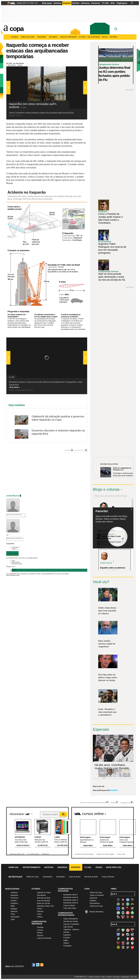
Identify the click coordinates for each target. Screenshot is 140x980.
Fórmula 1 (15, 898)
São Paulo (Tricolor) (123, 917)
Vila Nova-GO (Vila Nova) (132, 947)
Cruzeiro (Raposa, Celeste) (118, 908)
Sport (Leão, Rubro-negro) (128, 917)
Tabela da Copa (28, 37)
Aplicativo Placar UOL (46, 906)
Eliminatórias (95, 903)
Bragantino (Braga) (128, 935)
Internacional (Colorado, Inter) (128, 913)
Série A (114, 894)
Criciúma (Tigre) (132, 904)
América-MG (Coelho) (123, 930)
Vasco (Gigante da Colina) (128, 947)
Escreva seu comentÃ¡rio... (16, 515)
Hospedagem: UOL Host (129, 977)
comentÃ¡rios (13, 496)
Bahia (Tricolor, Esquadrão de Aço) (128, 900)
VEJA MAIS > (15, 387)
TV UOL (105, 3)
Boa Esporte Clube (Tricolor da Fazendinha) (123, 935)
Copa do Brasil (75, 877)
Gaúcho (40, 935)
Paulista (40, 927)
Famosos (96, 3)
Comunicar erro (79, 450)
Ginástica (14, 903)
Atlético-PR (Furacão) (123, 900)
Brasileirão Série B (71, 897)
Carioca (40, 930)
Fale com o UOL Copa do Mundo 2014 (93, 802)
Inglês (66, 940)
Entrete (76, 3)
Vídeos (40, 917)
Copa (17, 29)
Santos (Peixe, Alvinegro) (118, 917)
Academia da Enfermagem (84, 854)
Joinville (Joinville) (128, 939)
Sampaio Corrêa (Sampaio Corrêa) (118, 947)
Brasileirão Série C (71, 900)
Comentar (12, 554)
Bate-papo (47, 3)
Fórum (40, 909)
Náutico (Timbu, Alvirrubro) (132, 939)
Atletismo (14, 892)
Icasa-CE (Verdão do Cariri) (123, 939)
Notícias (58, 3)
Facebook (15, 547)
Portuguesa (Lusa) (132, 943)
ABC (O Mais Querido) (118, 930)
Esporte (67, 3)
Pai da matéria (94, 37)
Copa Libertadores (71, 919)
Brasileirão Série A (71, 895)
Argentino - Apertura (71, 929)
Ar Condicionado (33, 854)
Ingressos (94, 898)
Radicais (14, 911)
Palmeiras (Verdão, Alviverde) (132, 913)
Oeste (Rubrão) (118, 943)
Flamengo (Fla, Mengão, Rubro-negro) (128, 908)
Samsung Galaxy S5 (17, 854)
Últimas (15, 37)
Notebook (45, 854)
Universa (85, 3)
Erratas (113, 802)
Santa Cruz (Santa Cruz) (123, 947)
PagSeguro (122, 3)
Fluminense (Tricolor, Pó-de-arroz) (132, 908)
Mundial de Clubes (71, 921)
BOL (113, 3)
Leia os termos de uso (13, 575)
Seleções (42, 37)
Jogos (99, 867)
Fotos (39, 914)
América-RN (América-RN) (128, 930)
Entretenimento (31, 867)
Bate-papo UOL (114, 867)
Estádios (54, 37)
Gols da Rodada (43, 901)
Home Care (121, 854)
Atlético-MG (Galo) (118, 900)
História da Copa (96, 906)
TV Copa (82, 37)
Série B (114, 924)
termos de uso (33, 558)
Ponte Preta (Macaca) (128, 943)
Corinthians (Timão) (123, 904)
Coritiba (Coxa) (128, 904)
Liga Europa (68, 927)
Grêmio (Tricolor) (123, 913)
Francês (67, 938)
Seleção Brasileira (96, 912)
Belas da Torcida (44, 903)
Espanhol (67, 935)
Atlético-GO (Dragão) (132, 930)
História (113, 37)
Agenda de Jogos (44, 892)
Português (67, 946)
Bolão (105, 37)
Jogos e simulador (97, 895)
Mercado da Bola (91, 877)
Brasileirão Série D (71, 903)
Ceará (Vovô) (132, 935)
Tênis (13, 914)
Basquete (14, 895)
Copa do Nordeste (44, 938)
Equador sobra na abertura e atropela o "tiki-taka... (113, 569)
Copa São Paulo (70, 908)
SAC (36, 3)
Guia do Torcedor (69, 37)
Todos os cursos (125, 813)
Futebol (14, 901)
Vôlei (13, 919)
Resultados (41, 895)
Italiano (66, 943)
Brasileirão (61, 877)
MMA (13, 906)
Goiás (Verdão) (118, 913)
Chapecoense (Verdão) (118, 904)
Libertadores (48, 877)
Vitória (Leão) (132, 917)
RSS (42, 965)
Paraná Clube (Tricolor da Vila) (123, 943)
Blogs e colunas (106, 489)
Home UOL (14, 867)
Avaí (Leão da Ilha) (118, 935)
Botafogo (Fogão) (132, 900)
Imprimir (68, 450)
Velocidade (15, 917)
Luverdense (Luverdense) (118, 939)
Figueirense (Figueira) (123, 908)
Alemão (66, 932)
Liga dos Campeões (71, 924)
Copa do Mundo (108, 877)
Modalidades (12, 889)
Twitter (14, 549)
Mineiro (40, 933)
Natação (14, 909)
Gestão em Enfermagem (105, 854)
